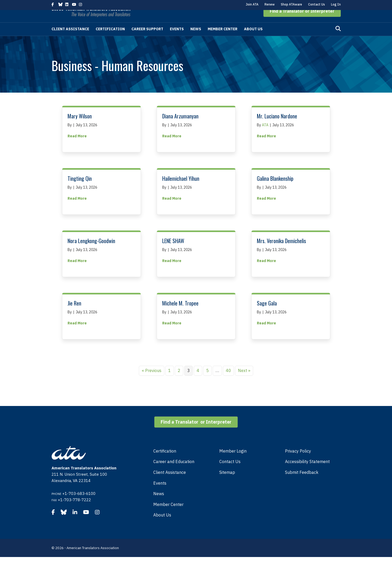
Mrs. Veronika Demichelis (281, 251)
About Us (253, 39)
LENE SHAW (173, 251)
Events (177, 39)
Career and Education (174, 471)
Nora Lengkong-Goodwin (91, 251)
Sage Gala (267, 313)
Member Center (223, 39)
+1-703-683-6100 (79, 503)
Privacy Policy (298, 461)
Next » (244, 380)
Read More (77, 146)
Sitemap (227, 482)
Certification (110, 39)
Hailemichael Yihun (181, 188)
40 (228, 380)
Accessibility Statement (307, 471)
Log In (336, 4)
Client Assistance (70, 39)
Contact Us (317, 4)
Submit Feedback (302, 482)
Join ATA (252, 4)
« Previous (152, 380)
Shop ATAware (291, 4)
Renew (270, 4)
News (196, 39)
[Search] (338, 39)
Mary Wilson (80, 126)
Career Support (147, 39)
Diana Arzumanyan (180, 126)
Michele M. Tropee (180, 313)
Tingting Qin (80, 188)
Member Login (233, 461)
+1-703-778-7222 (74, 510)
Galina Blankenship (275, 188)
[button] (302, 21)
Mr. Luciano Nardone (277, 126)
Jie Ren (74, 313)
